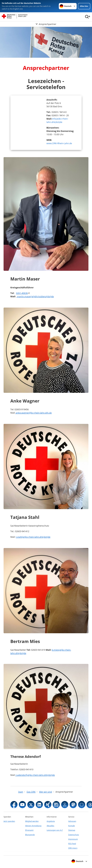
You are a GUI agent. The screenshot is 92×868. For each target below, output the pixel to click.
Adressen (72, 821)
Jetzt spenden (9, 821)
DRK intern (73, 848)
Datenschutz (74, 835)
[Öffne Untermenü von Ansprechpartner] (46, 24)
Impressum (73, 839)
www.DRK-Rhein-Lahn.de (59, 143)
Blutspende (30, 835)
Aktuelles (50, 826)
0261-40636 (22, 293)
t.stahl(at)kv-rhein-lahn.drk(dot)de (33, 537)
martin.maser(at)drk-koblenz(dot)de (35, 296)
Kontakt (72, 826)
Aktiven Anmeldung (33, 826)
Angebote (51, 821)
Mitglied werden (32, 821)
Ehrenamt (29, 830)
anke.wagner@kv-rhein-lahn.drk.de (33, 413)
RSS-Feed (72, 844)
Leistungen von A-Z (55, 830)
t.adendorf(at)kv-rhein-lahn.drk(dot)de (35, 775)
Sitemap (72, 830)
